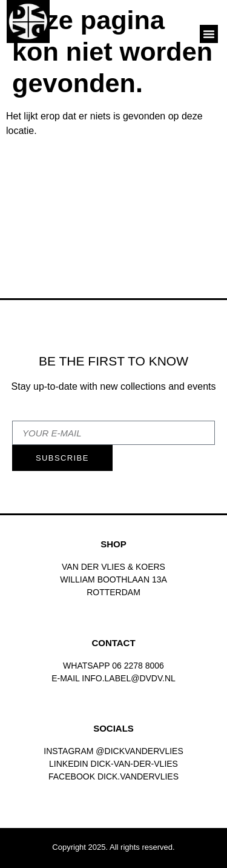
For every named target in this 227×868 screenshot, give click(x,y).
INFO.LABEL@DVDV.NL (129, 678)
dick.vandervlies (138, 776)
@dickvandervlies (139, 751)
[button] (209, 34)
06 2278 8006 (138, 666)
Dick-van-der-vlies (134, 764)
